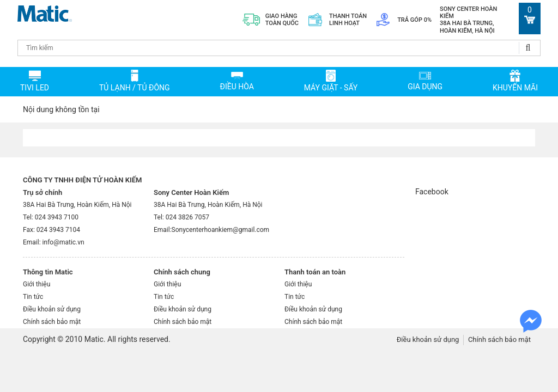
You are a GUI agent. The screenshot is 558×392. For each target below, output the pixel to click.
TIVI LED (35, 88)
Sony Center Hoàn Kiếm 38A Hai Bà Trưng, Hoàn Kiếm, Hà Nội (468, 20)
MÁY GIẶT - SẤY (331, 88)
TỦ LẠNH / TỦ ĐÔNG (135, 88)
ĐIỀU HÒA (236, 87)
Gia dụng (425, 87)
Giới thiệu (37, 284)
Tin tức (33, 297)
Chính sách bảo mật (52, 322)
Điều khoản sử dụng (52, 309)
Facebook (432, 192)
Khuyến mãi (515, 88)
